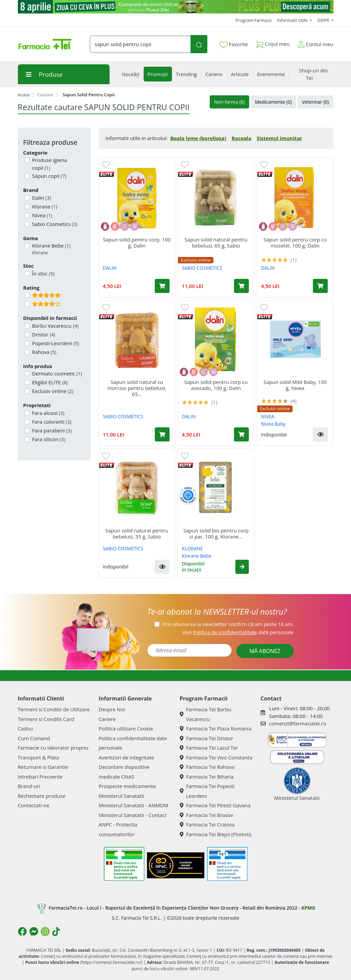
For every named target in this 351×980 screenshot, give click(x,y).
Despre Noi (112, 709)
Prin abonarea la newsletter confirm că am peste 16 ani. (228, 624)
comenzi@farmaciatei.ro (298, 723)
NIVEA (268, 416)
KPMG (308, 908)
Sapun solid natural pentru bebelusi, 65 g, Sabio (216, 242)
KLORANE (192, 548)
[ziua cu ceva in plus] (176, 7)
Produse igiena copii (49, 164)
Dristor (43, 334)
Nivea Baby (273, 424)
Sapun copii (48, 176)
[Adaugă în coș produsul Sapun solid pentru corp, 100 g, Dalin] (162, 286)
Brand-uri (29, 786)
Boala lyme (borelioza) (198, 138)
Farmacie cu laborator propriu (53, 748)
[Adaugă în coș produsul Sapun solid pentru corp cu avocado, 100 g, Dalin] (241, 434)
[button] (320, 434)
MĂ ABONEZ (265, 651)
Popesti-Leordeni (55, 343)
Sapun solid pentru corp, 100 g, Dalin (137, 242)
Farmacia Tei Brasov (207, 815)
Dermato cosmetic (56, 373)
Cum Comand (34, 738)
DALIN (110, 268)
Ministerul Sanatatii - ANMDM (134, 805)
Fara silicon (48, 439)
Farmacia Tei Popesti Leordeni (207, 791)
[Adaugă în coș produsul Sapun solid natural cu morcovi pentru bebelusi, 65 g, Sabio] (162, 434)
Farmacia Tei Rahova (207, 767)
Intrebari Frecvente (40, 777)
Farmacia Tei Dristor (207, 738)
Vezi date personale (238, 632)
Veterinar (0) (315, 102)
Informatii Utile (293, 20)
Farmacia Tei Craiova (207, 824)
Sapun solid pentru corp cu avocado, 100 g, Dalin (216, 385)
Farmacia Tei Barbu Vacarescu (206, 714)
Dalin (41, 198)
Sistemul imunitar (279, 138)
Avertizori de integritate (126, 757)
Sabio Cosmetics (54, 224)
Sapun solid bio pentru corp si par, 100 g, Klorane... (216, 533)
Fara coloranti (51, 422)
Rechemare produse (42, 796)
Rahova (43, 352)
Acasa (24, 95)
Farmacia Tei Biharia (207, 777)
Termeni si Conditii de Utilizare (54, 709)
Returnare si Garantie (43, 767)
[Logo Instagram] (45, 932)
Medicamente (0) (273, 102)
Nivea (41, 215)
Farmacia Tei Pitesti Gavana (215, 805)
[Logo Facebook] (22, 932)
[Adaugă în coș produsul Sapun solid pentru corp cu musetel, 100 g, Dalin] (320, 286)
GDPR (324, 20)
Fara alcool (48, 413)
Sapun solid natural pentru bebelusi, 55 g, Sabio (137, 533)
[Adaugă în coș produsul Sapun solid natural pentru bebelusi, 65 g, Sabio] (241, 286)
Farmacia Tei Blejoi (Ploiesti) (216, 834)
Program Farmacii (253, 20)
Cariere (107, 719)
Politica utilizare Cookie (126, 728)
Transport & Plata (38, 757)
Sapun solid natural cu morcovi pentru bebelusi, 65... (137, 388)
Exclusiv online (52, 391)
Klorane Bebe (51, 249)
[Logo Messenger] (34, 932)
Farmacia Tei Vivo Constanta (216, 757)
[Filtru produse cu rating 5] (27, 295)
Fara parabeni (51, 430)
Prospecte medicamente (127, 786)
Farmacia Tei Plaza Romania (216, 728)
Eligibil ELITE (49, 382)
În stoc (42, 273)
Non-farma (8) (229, 102)
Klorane (44, 206)
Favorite (234, 44)
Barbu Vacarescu (55, 326)
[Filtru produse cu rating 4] (27, 304)
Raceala (241, 138)
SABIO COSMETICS (202, 268)
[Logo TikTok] (56, 932)
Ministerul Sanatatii (122, 796)
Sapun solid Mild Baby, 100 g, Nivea (295, 385)
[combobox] (140, 44)
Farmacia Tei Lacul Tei (209, 748)
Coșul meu (273, 43)
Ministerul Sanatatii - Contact (133, 815)
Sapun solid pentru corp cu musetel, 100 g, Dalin (295, 242)
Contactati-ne (34, 805)
